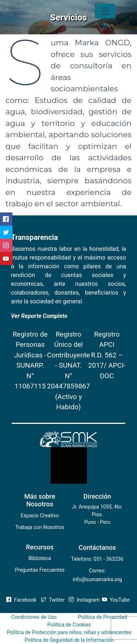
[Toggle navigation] (105, 11)
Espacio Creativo (40, 515)
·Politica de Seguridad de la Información (69, 640)
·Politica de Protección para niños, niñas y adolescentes (68, 632)
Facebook (21, 600)
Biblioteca (40, 558)
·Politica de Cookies (68, 625)
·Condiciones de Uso (33, 617)
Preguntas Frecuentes (40, 570)
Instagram (84, 600)
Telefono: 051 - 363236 (97, 559)
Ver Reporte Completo (39, 316)
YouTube (116, 600)
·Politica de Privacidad (102, 617)
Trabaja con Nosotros (40, 527)
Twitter (53, 600)
